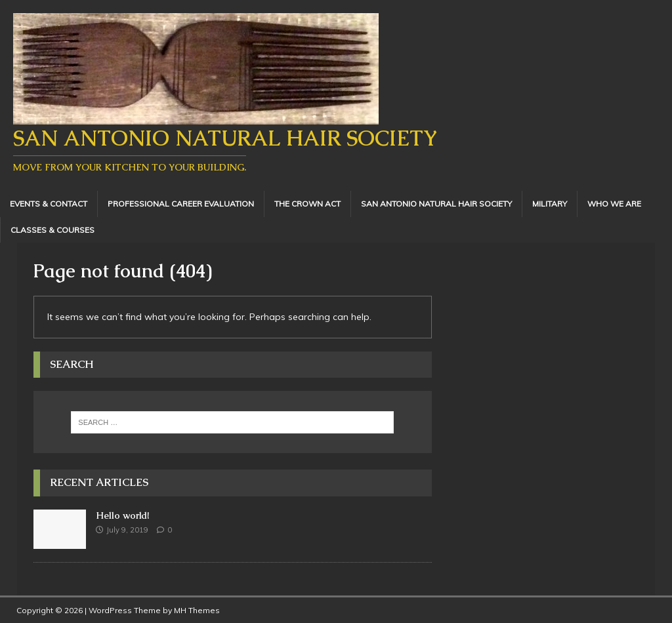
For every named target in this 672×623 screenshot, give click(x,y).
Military (550, 204)
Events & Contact (49, 204)
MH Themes (197, 610)
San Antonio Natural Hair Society (436, 204)
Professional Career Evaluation (181, 204)
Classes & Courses (52, 230)
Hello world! (122, 515)
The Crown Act (307, 204)
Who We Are (614, 204)
